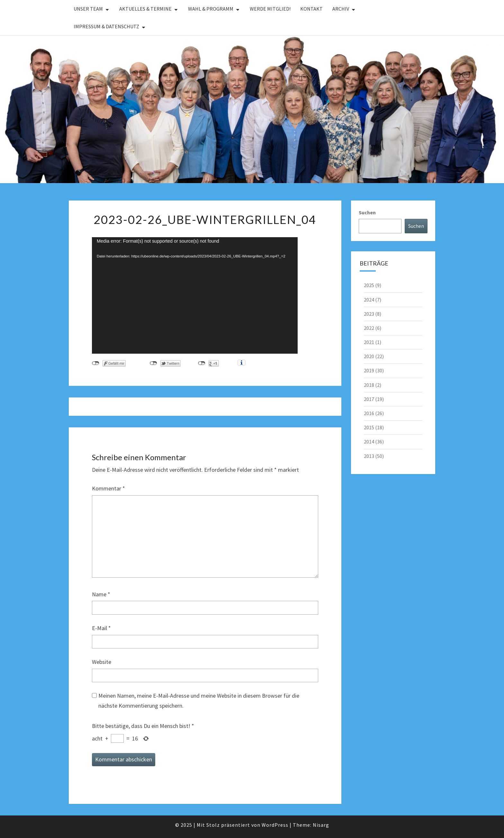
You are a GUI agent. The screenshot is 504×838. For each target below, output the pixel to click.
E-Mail (101, 628)
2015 (369, 427)
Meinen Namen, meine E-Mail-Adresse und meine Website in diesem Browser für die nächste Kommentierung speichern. (199, 701)
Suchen (367, 212)
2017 (369, 399)
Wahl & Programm (211, 9)
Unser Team (88, 9)
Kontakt (311, 9)
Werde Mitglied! (270, 9)
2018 (369, 385)
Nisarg (321, 825)
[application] (195, 295)
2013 (369, 456)
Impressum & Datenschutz (106, 26)
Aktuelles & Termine (145, 9)
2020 (369, 356)
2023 (369, 314)
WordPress (275, 825)
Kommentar (108, 488)
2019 (369, 370)
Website (102, 662)
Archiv (341, 9)
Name (101, 594)
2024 (369, 300)
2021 (369, 342)
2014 (369, 442)
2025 (369, 285)
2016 (369, 413)
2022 (369, 328)
